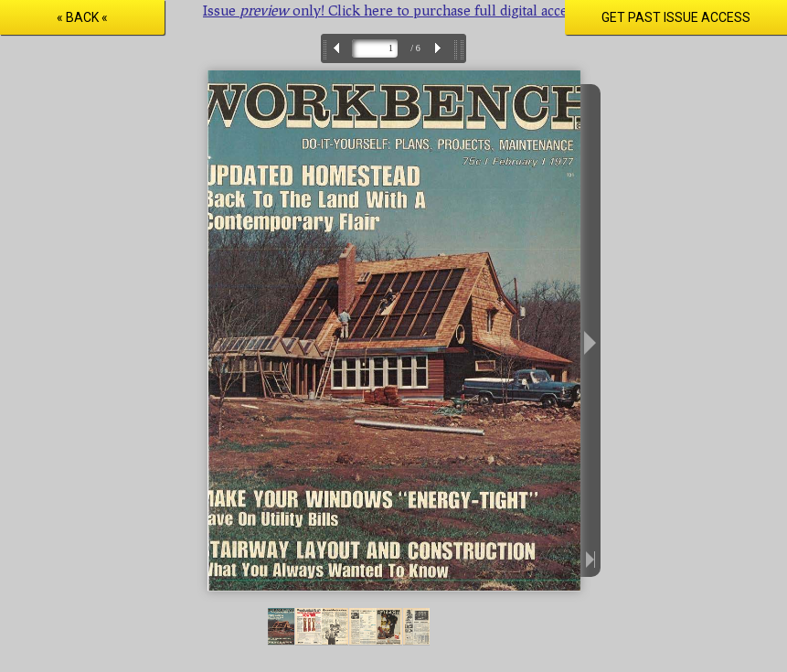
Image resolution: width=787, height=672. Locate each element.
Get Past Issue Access (676, 17)
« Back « (82, 17)
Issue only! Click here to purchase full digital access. (393, 10)
